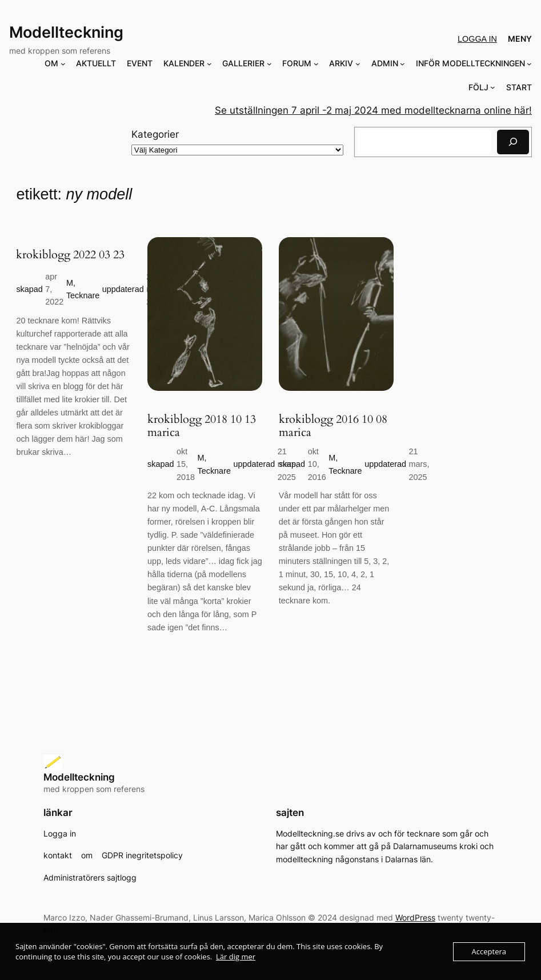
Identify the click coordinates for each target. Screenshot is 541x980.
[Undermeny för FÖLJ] (493, 87)
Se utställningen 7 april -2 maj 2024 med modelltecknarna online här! (373, 110)
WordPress (415, 917)
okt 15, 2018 (186, 464)
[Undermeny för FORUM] (316, 64)
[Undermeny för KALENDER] (209, 64)
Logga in (477, 39)
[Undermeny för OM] (63, 64)
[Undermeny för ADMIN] (402, 64)
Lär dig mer (236, 957)
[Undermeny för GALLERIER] (269, 64)
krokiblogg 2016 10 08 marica (333, 426)
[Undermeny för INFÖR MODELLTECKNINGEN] (529, 64)
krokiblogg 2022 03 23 (70, 255)
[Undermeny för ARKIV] (358, 64)
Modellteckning (66, 32)
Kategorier (155, 134)
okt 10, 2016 (317, 464)
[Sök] (513, 142)
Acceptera (489, 951)
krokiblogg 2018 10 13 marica (202, 426)
